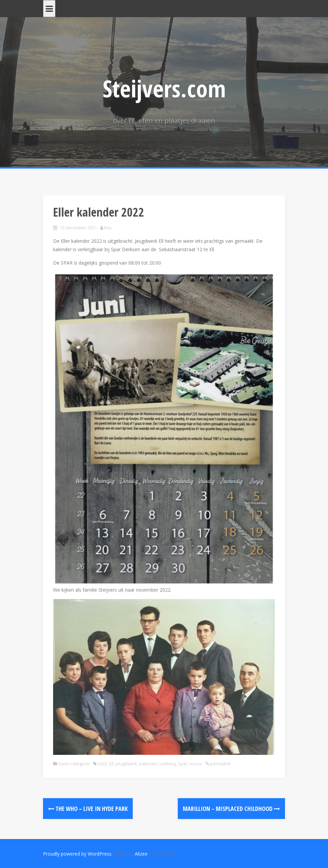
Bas (108, 228)
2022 (102, 764)
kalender (148, 764)
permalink (220, 764)
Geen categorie (74, 764)
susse (196, 764)
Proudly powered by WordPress (77, 854)
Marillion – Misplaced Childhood (231, 809)
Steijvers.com (164, 88)
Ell (111, 764)
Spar (183, 764)
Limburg (168, 764)
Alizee (141, 854)
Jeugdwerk (126, 764)
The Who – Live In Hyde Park (88, 809)
